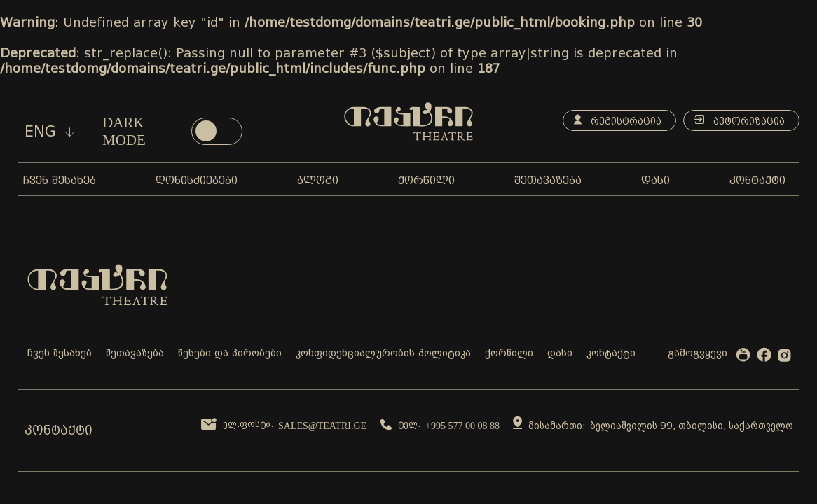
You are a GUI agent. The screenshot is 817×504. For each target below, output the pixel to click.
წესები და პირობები (230, 354)
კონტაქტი (611, 354)
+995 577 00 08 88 (462, 426)
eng (49, 132)
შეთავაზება (135, 354)
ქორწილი (509, 354)
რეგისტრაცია (618, 120)
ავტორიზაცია (740, 120)
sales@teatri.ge (322, 426)
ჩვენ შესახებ (60, 354)
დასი (560, 354)
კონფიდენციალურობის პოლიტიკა (383, 354)
